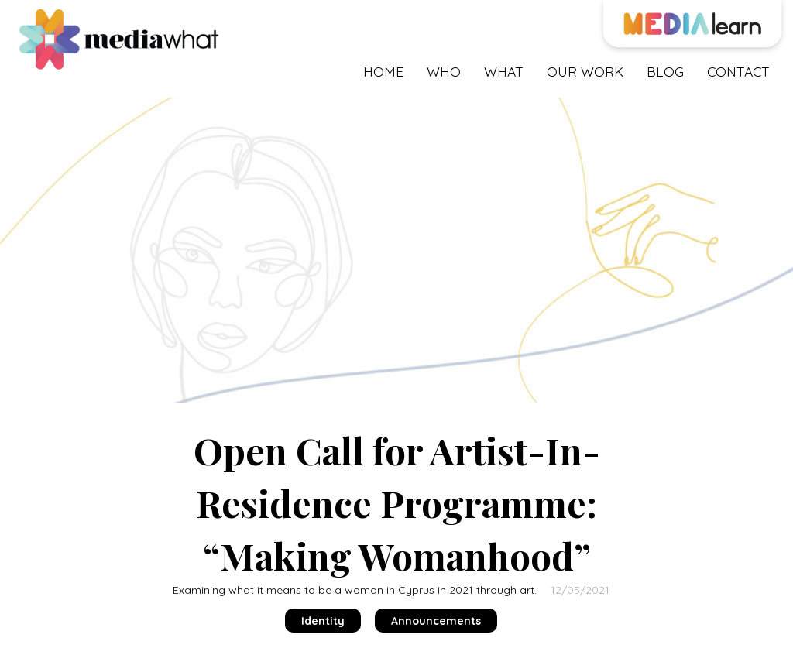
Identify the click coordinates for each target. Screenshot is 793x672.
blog (665, 71)
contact (738, 71)
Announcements (436, 621)
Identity (323, 621)
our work (585, 71)
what (504, 71)
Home (383, 71)
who (444, 71)
